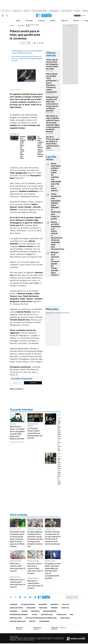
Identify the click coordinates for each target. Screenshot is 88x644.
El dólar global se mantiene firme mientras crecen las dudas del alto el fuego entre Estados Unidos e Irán (35, 539)
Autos (35, 615)
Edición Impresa (50, 611)
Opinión (76, 21)
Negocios (64, 21)
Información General (19, 615)
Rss (72, 615)
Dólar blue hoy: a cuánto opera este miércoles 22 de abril (18, 583)
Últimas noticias (28, 604)
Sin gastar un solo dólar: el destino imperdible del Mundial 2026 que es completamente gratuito (53, 571)
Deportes (21, 26)
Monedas (49, 313)
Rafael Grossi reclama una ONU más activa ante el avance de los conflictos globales (52, 104)
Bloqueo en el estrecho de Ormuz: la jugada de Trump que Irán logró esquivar (55, 264)
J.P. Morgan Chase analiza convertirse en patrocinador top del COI (35, 433)
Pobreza (26, 11)
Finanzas (41, 21)
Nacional (14, 611)
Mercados (31, 608)
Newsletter (84, 20)
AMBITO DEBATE (59, 628)
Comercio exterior (66, 11)
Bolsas (54, 313)
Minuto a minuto (16, 529)
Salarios (77, 11)
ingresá (84, 15)
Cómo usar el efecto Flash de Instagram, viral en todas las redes (52, 64)
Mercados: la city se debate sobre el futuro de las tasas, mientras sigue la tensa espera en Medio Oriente (53, 124)
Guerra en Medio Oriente (39, 11)
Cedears (67, 313)
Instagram (20, 597)
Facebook (15, 597)
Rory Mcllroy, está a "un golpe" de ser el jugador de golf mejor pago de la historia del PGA (17, 433)
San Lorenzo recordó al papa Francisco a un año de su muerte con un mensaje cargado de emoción (27, 59)
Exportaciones (54, 11)
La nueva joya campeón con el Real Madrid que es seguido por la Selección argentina (41, 146)
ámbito (12, 26)
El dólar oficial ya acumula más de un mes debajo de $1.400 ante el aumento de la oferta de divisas (53, 538)
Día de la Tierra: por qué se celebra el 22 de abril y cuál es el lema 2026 (53, 142)
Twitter (11, 597)
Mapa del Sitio (16, 618)
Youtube (30, 597)
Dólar (18, 21)
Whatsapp (35, 597)
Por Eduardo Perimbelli (17, 442)
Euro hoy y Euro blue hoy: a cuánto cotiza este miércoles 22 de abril (35, 568)
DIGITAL (20, 628)
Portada (14, 604)
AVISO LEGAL (65, 618)
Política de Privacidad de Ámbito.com (41, 618)
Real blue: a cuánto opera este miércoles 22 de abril (35, 584)
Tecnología (61, 615)
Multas (32, 621)
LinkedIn (25, 597)
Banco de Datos (16, 608)
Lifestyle (65, 608)
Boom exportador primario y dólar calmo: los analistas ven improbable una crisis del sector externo (56, 177)
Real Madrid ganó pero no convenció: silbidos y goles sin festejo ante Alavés (27, 52)
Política (53, 21)
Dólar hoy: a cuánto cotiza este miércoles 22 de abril (18, 567)
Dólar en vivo (17, 11)
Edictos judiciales (18, 621)
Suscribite (33, 383)
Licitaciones (44, 621)
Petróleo (85, 11)
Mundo (25, 611)
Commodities (60, 313)
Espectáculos (47, 615)
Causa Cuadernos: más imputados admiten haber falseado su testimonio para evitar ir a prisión (56, 206)
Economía (29, 21)
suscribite (77, 15)
